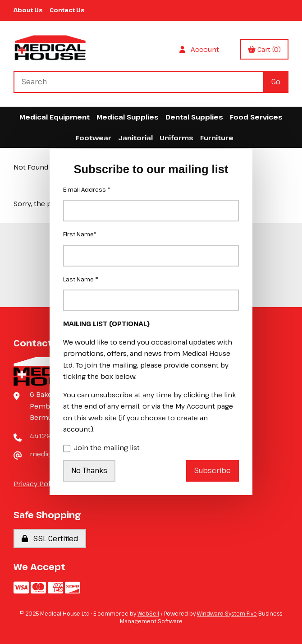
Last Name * (81, 279)
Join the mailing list (101, 448)
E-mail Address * (87, 189)
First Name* (80, 234)
